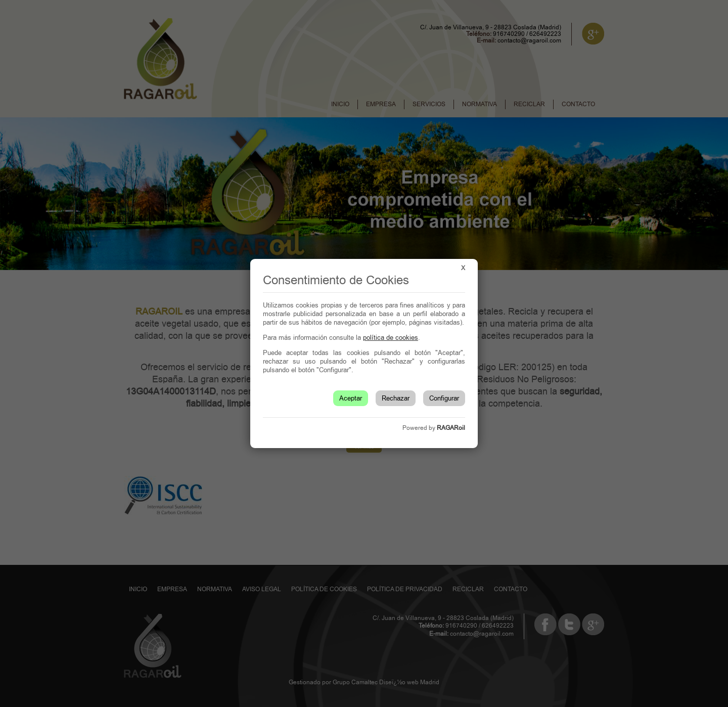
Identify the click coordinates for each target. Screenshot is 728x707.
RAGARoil (451, 428)
